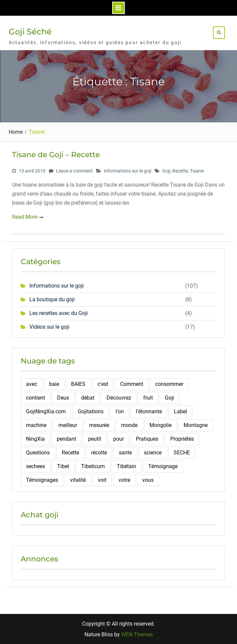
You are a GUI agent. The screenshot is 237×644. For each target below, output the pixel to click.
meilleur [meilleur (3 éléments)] (68, 425)
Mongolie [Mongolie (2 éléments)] (161, 425)
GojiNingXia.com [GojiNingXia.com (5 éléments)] (46, 411)
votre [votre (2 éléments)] (124, 480)
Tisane (197, 171)
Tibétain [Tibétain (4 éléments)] (127, 466)
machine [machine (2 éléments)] (36, 425)
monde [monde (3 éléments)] (129, 425)
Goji (166, 171)
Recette (180, 171)
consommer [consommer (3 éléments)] (169, 384)
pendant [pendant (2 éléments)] (66, 439)
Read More (25, 217)
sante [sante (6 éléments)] (125, 453)
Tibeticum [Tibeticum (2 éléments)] (93, 466)
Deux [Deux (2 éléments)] (63, 398)
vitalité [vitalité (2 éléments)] (78, 480)
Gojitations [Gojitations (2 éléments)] (91, 411)
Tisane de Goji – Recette (56, 155)
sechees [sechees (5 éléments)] (36, 466)
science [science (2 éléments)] (153, 453)
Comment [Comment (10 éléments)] (132, 384)
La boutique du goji (52, 299)
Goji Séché (30, 32)
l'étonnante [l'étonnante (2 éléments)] (149, 411)
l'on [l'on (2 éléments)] (120, 411)
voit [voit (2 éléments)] (102, 480)
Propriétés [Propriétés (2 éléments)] (182, 439)
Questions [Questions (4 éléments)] (38, 453)
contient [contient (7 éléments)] (36, 398)
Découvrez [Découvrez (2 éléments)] (119, 398)
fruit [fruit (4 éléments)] (148, 398)
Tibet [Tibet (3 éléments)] (63, 466)
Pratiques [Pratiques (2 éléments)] (147, 439)
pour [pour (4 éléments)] (118, 439)
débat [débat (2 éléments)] (88, 398)
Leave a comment (74, 171)
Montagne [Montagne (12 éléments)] (196, 425)
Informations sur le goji (128, 171)
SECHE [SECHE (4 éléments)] (182, 453)
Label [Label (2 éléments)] (180, 411)
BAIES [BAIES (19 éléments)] (78, 384)
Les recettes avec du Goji (59, 313)
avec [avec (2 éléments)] (32, 384)
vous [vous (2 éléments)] (148, 480)
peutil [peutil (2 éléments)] (95, 439)
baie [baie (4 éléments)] (54, 384)
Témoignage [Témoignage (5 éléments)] (163, 466)
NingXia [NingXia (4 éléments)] (35, 439)
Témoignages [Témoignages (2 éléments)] (42, 480)
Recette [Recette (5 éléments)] (70, 453)
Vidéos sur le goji (49, 327)
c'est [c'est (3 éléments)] (103, 384)
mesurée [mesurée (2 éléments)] (99, 425)
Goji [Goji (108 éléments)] (170, 398)
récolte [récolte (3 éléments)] (99, 453)
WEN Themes (137, 634)
